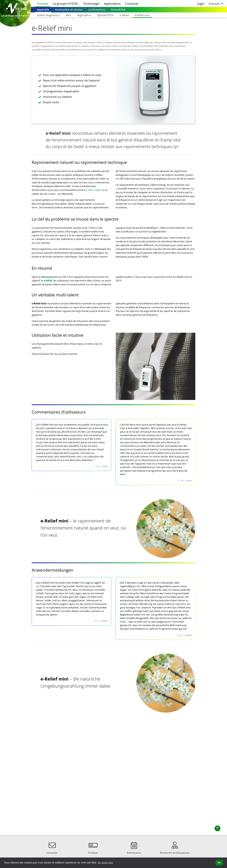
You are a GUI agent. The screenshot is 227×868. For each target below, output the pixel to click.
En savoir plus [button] (105, 863)
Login (201, 4)
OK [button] (219, 863)
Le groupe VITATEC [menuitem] (66, 4)
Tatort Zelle (94, 190)
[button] (216, 3)
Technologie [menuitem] (91, 4)
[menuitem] (43, 10)
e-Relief (48, 281)
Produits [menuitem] (43, 4)
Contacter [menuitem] (132, 4)
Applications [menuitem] (112, 4)
